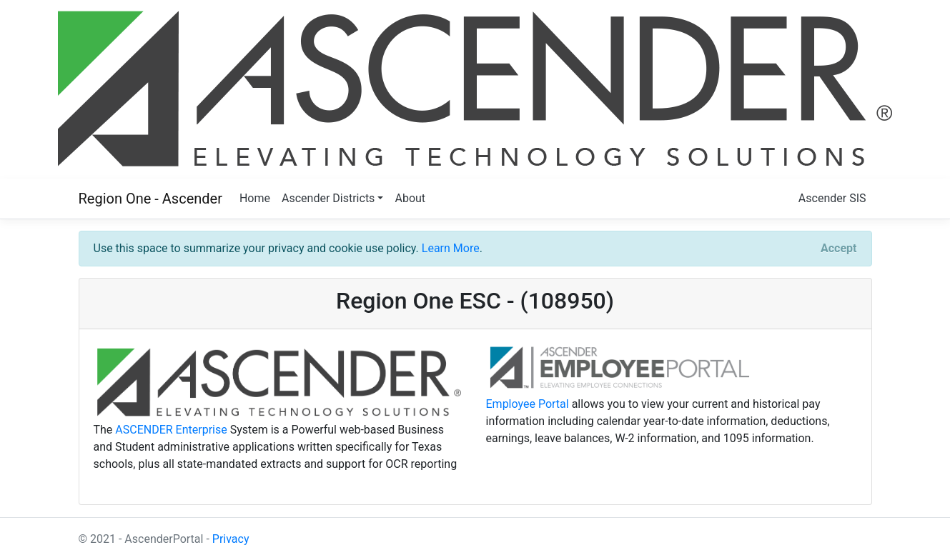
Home (255, 198)
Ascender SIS (832, 198)
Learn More (451, 248)
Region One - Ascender (150, 199)
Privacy (231, 539)
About (410, 198)
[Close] (838, 249)
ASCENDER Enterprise (171, 430)
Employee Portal (528, 404)
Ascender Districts (328, 198)
